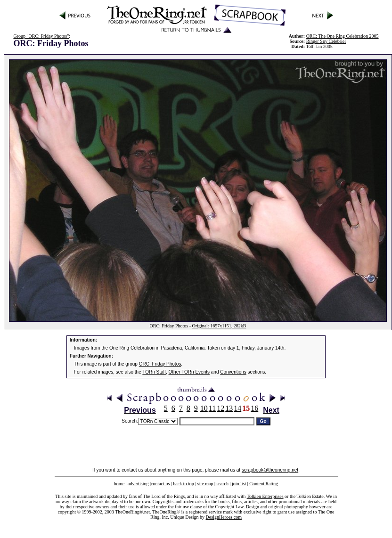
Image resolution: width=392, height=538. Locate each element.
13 (229, 408)
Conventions (233, 372)
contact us (160, 484)
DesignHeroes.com (224, 517)
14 (237, 408)
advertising (138, 484)
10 (204, 408)
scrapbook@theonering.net (270, 470)
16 (254, 408)
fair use (182, 507)
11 (212, 408)
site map (205, 484)
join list (239, 484)
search (222, 484)
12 (220, 408)
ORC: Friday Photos (160, 364)
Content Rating (264, 484)
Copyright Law (229, 507)
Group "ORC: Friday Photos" (41, 36)
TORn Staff (154, 372)
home (119, 484)
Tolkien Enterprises (265, 496)
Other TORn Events (189, 372)
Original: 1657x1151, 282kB (219, 326)
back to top (183, 484)
